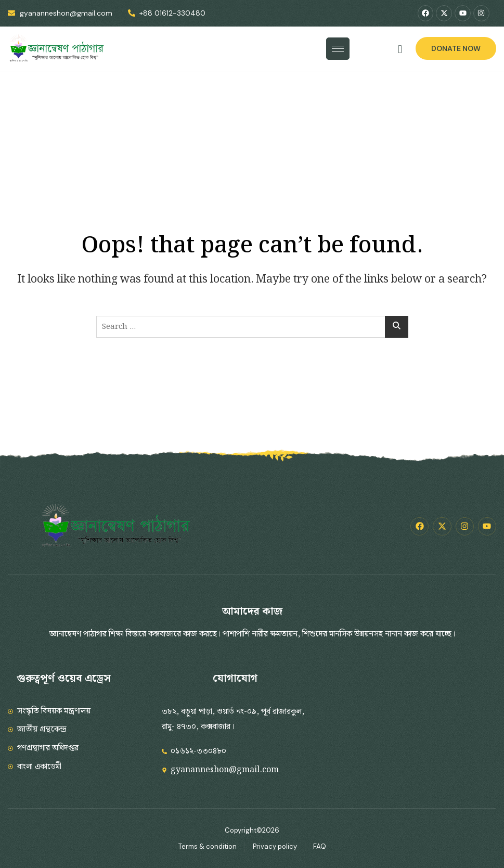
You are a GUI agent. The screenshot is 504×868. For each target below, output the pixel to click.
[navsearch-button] (400, 50)
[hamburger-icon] (338, 49)
